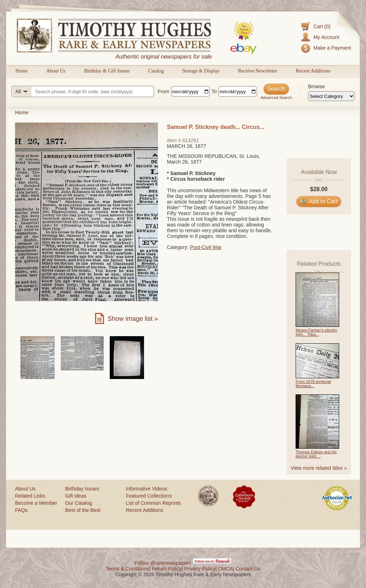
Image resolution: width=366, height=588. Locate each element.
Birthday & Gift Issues (107, 71)
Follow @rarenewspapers (163, 563)
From (164, 91)
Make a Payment (332, 48)
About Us (56, 71)
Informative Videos (147, 489)
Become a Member (36, 503)
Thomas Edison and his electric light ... (316, 454)
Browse (316, 86)
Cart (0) (322, 26)
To (214, 91)
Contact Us (248, 569)
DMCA (225, 569)
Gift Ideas (76, 496)
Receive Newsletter (258, 71)
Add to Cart (319, 201)
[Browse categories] (331, 96)
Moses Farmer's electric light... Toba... (316, 332)
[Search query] (83, 91)
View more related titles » (319, 468)
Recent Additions (313, 71)
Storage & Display (201, 71)
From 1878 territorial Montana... (313, 384)
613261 (191, 140)
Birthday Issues (82, 489)
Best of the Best (83, 510)
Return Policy (167, 569)
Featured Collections (149, 496)
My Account (326, 37)
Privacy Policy (200, 569)
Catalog (156, 71)
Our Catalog (78, 503)
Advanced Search (276, 98)
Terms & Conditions (127, 569)
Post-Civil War (206, 247)
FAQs (21, 510)
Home (21, 71)
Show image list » (133, 319)
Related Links (30, 496)
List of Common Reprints (153, 503)
